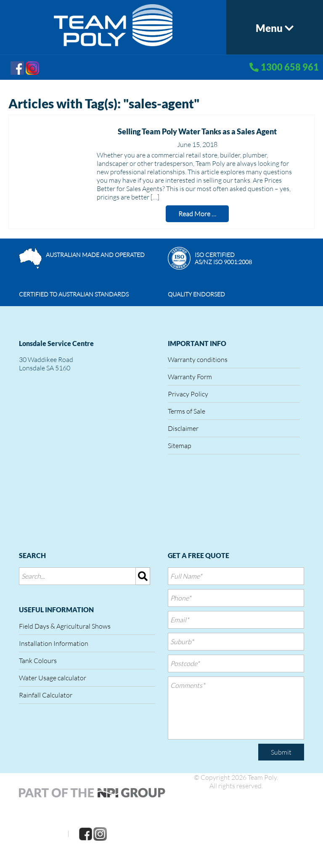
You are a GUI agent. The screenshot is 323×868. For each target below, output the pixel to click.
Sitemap (180, 446)
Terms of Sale (187, 411)
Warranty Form (190, 377)
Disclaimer (183, 428)
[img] (143, 576)
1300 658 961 (290, 67)
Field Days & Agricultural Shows (65, 626)
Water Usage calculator (53, 678)
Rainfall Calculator (46, 695)
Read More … (197, 214)
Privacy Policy (188, 394)
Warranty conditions (198, 359)
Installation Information (54, 643)
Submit (281, 752)
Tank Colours (38, 661)
